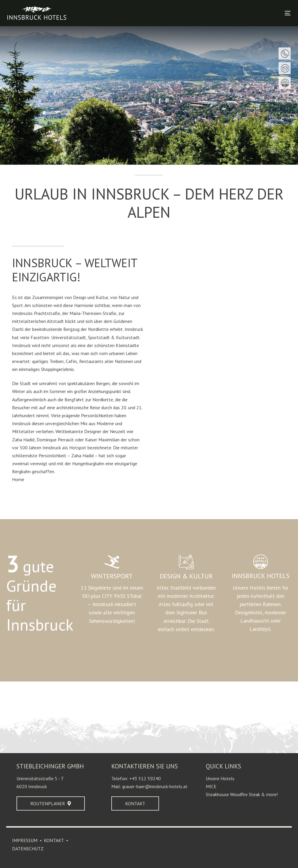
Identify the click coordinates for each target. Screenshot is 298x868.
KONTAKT (54, 840)
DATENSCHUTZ (28, 849)
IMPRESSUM (25, 840)
